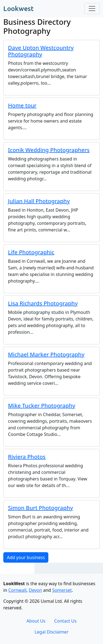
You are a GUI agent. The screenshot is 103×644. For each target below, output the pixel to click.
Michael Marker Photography (46, 354)
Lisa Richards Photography (43, 303)
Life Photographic (31, 252)
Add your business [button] (26, 557)
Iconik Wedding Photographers (49, 150)
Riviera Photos (27, 457)
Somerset (62, 590)
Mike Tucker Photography (42, 406)
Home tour (22, 105)
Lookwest (18, 9)
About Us (36, 621)
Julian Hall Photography (39, 201)
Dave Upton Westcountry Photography (41, 51)
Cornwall (17, 590)
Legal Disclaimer (52, 632)
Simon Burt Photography (40, 508)
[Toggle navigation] (92, 9)
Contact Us (65, 621)
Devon (35, 590)
